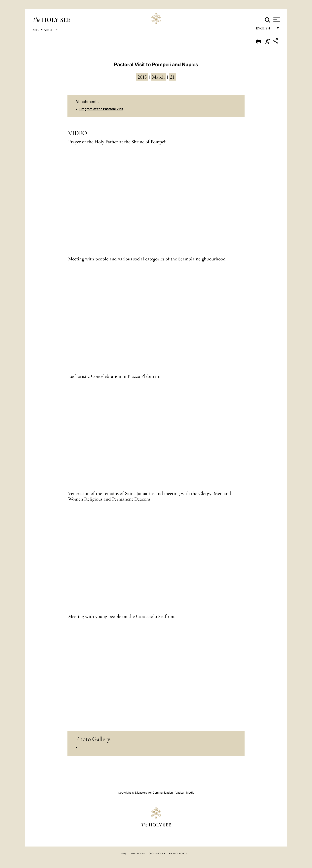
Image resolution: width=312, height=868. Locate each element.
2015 (35, 30)
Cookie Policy (157, 853)
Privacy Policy (178, 853)
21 (57, 30)
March (47, 30)
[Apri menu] (276, 20)
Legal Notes (137, 853)
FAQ (124, 853)
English (265, 29)
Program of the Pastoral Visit (101, 109)
